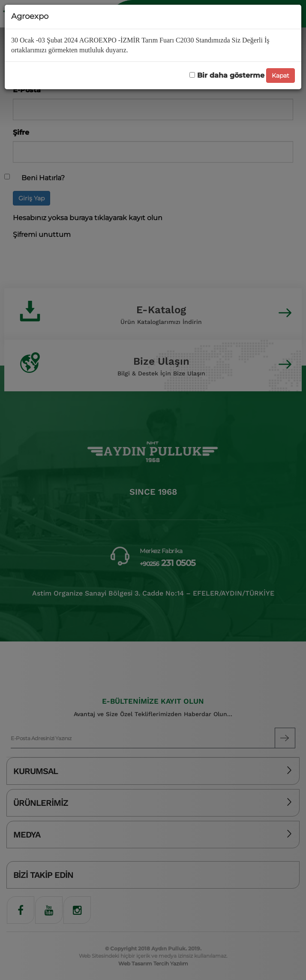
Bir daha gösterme (227, 75)
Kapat (280, 76)
